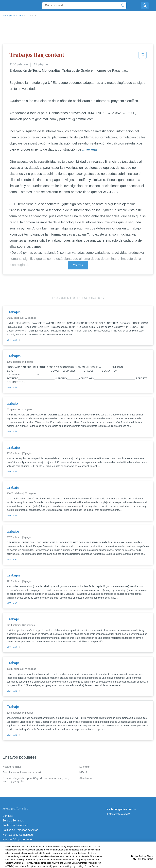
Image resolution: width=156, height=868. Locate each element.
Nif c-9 (83, 772)
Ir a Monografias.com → (122, 809)
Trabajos (32, 16)
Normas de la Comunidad (18, 835)
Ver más (78, 265)
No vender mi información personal (23, 844)
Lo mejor (85, 767)
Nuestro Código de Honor (18, 839)
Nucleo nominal (12, 767)
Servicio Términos (13, 821)
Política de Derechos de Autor (20, 830)
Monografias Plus (13, 16)
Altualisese (86, 778)
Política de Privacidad (15, 825)
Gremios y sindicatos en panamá (22, 772)
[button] (143, 56)
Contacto (8, 816)
